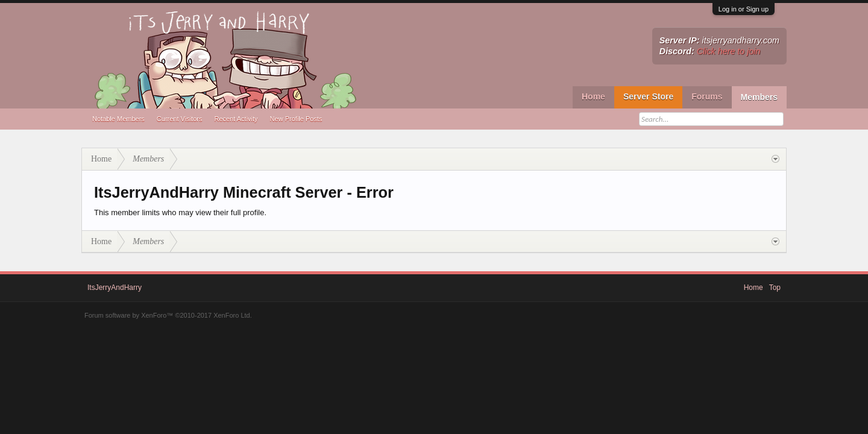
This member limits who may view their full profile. (180, 212)
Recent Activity (236, 119)
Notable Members (118, 119)
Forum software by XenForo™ (168, 315)
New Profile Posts (296, 119)
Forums (707, 96)
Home (593, 96)
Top (775, 288)
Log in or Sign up (744, 9)
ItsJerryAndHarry (115, 288)
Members (759, 97)
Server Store (648, 96)
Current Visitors (180, 119)
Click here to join (729, 51)
